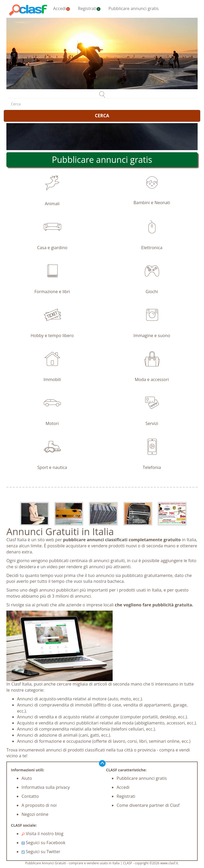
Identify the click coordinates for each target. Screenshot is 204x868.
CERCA (102, 116)
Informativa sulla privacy (46, 787)
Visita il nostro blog (42, 834)
